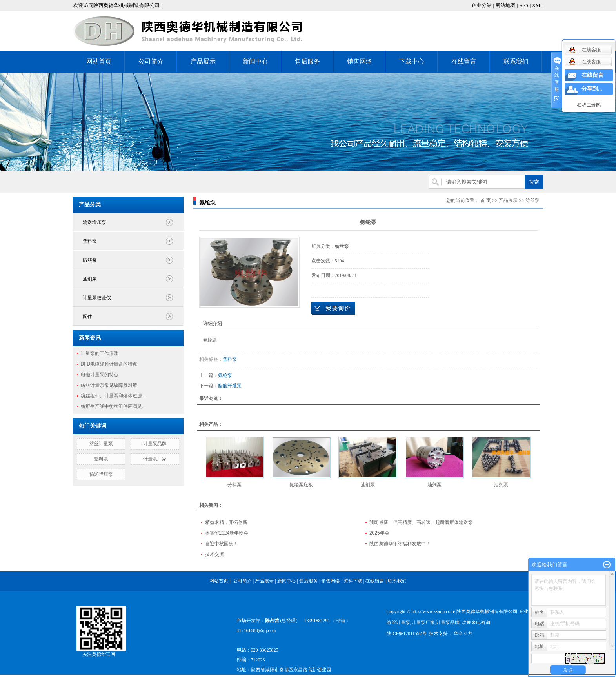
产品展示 (203, 61)
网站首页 (99, 61)
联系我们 (516, 61)
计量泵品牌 (155, 444)
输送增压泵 (94, 222)
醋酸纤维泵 (230, 386)
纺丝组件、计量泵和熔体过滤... (113, 396)
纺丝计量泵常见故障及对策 (109, 385)
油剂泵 (90, 279)
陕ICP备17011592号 (407, 633)
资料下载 (353, 581)
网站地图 (505, 5)
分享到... (592, 89)
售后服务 (307, 61)
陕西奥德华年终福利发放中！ (400, 544)
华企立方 (462, 633)
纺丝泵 (90, 260)
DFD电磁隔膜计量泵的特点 (109, 364)
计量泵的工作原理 (100, 353)
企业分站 (482, 5)
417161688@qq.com (257, 630)
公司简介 (151, 61)
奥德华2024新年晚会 (227, 533)
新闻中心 (255, 61)
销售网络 (360, 61)
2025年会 (379, 533)
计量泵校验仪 (97, 298)
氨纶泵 (225, 375)
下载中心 (412, 61)
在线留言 (464, 61)
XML (538, 5)
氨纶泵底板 (301, 485)
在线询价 (333, 308)
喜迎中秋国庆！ (222, 544)
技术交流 (214, 554)
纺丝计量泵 (101, 444)
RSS (524, 5)
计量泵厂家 (155, 459)
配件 (87, 317)
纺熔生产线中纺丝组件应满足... (113, 406)
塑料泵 (90, 241)
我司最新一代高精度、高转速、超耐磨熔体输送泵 (421, 522)
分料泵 (234, 485)
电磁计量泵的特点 (100, 375)
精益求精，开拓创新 (226, 522)
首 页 (486, 200)
